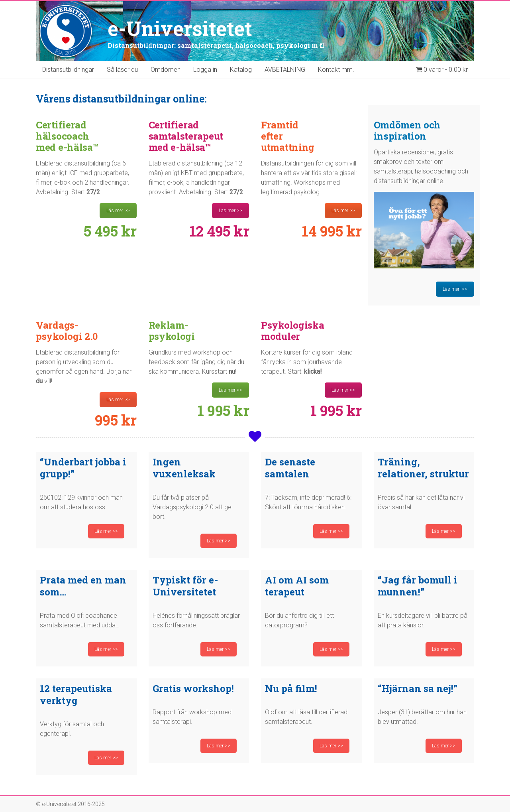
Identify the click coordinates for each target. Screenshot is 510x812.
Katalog (241, 70)
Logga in (205, 70)
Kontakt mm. (336, 70)
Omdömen (166, 70)
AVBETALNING (285, 70)
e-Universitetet (180, 28)
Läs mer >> (118, 211)
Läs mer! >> (455, 289)
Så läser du (122, 70)
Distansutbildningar (68, 70)
